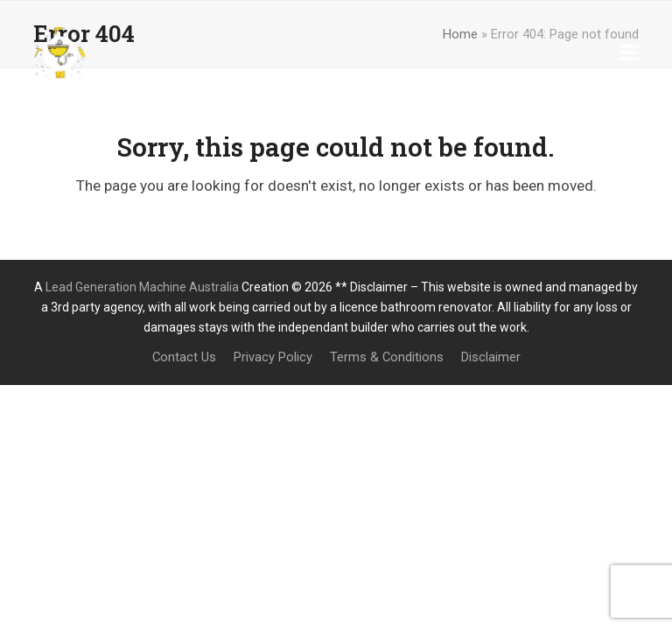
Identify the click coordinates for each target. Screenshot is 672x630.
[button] (629, 53)
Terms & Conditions (387, 357)
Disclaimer (491, 357)
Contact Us (184, 357)
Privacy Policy (273, 357)
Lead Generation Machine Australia (142, 287)
